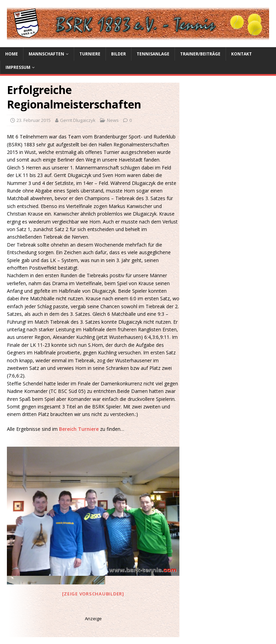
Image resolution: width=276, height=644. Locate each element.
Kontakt (241, 54)
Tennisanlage (153, 54)
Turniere (90, 54)
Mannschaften (46, 54)
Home (12, 54)
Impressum (18, 67)
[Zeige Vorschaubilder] (93, 594)
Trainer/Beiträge (200, 54)
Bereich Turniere (80, 429)
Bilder (119, 54)
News (113, 120)
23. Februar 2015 (34, 120)
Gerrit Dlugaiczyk (78, 120)
